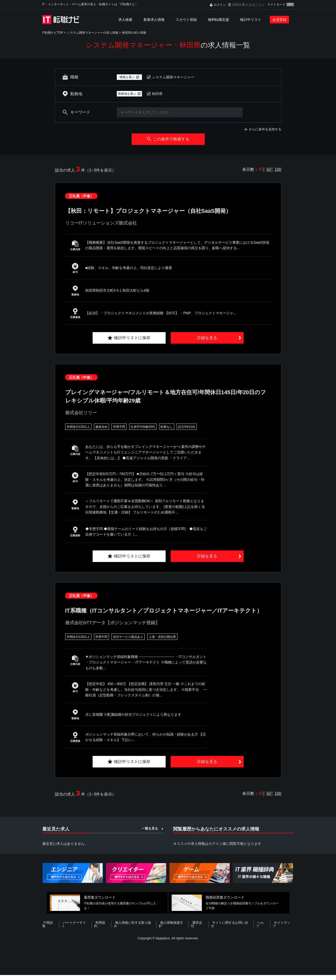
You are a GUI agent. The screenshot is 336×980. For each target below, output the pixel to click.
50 (269, 169)
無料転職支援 (218, 20)
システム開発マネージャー (173, 77)
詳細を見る (207, 338)
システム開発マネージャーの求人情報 (93, 33)
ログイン (220, 5)
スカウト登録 (186, 20)
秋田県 (157, 94)
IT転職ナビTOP (53, 33)
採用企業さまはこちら (248, 5)
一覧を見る (150, 837)
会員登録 (279, 20)
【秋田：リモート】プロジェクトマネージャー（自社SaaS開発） (156, 211)
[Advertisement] (168, 963)
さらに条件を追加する (265, 129)
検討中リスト (251, 20)
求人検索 (125, 20)
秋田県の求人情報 (134, 33)
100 (278, 169)
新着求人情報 (154, 20)
